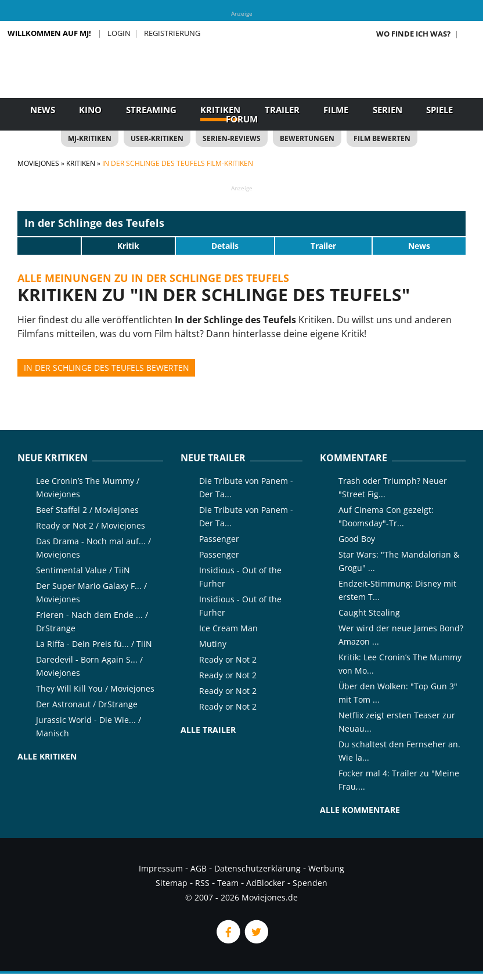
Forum (242, 119)
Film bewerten (382, 138)
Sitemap (172, 883)
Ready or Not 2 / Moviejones (91, 525)
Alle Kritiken (47, 756)
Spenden (310, 883)
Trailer (282, 110)
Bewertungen (307, 138)
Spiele (439, 110)
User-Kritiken (157, 138)
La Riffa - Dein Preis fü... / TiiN (94, 644)
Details (225, 246)
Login (119, 33)
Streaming (151, 110)
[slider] (49, 245)
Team (228, 883)
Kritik (128, 246)
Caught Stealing (369, 612)
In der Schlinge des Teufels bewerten (107, 368)
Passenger (219, 539)
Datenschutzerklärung (257, 868)
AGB (199, 868)
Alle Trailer (208, 730)
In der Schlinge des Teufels (94, 223)
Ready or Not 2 (228, 659)
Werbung (326, 868)
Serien (388, 110)
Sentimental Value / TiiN (83, 570)
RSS (202, 883)
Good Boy (357, 539)
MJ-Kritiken (90, 138)
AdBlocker (266, 883)
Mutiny (213, 644)
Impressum (161, 868)
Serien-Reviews (232, 138)
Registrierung (172, 33)
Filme (336, 110)
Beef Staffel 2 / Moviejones (87, 510)
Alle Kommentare (360, 810)
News (43, 110)
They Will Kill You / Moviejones (95, 688)
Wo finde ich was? (413, 34)
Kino (90, 110)
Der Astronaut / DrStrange (87, 704)
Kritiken (220, 110)
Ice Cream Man (228, 628)
